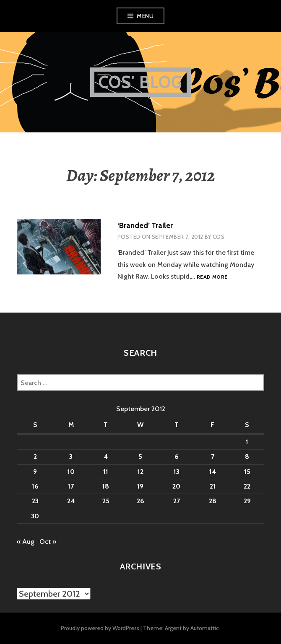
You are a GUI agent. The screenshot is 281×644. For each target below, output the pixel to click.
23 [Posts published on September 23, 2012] (35, 501)
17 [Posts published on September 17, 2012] (71, 486)
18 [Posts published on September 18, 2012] (106, 486)
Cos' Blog (141, 82)
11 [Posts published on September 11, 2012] (106, 472)
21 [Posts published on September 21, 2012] (213, 486)
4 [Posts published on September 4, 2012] (106, 456)
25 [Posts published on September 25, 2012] (106, 501)
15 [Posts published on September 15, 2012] (247, 472)
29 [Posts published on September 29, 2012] (247, 501)
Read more (212, 277)
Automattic (205, 628)
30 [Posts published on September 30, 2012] (35, 516)
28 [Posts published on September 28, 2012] (213, 501)
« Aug (26, 542)
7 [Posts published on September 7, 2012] (213, 456)
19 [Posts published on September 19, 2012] (140, 486)
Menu (145, 16)
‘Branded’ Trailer (145, 225)
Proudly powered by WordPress (100, 628)
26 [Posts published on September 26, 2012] (140, 501)
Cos (219, 237)
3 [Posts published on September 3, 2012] (71, 456)
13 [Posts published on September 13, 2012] (177, 472)
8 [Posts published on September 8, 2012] (247, 456)
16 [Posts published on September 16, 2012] (35, 486)
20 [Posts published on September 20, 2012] (176, 486)
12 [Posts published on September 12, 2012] (140, 472)
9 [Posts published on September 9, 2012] (35, 472)
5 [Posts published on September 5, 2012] (140, 456)
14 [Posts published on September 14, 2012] (213, 472)
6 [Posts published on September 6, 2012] (177, 456)
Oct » (48, 542)
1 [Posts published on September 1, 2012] (247, 442)
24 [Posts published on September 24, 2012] (71, 501)
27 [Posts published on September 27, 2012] (177, 501)
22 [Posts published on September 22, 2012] (247, 486)
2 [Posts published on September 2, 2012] (35, 456)
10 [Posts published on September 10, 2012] (71, 472)
